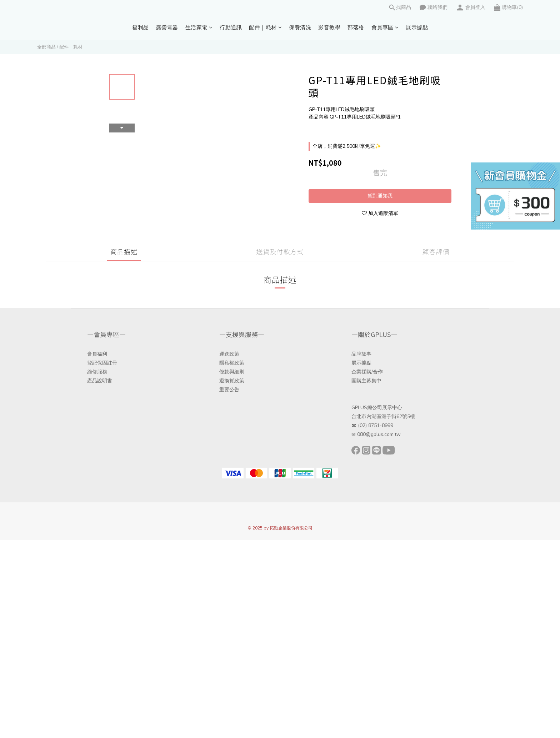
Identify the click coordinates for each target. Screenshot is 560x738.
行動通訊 (231, 27)
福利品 (141, 27)
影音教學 (329, 27)
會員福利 (97, 354)
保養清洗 (300, 27)
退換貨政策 (232, 381)
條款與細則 (232, 372)
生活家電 (199, 27)
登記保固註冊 (102, 363)
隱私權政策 (232, 363)
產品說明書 (100, 381)
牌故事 (364, 354)
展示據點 (417, 27)
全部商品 (46, 47)
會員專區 (385, 27)
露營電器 (167, 27)
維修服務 (97, 372)
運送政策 (229, 354)
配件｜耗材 (265, 27)
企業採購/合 (365, 372)
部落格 (356, 27)
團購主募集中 (366, 381)
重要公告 (229, 390)
